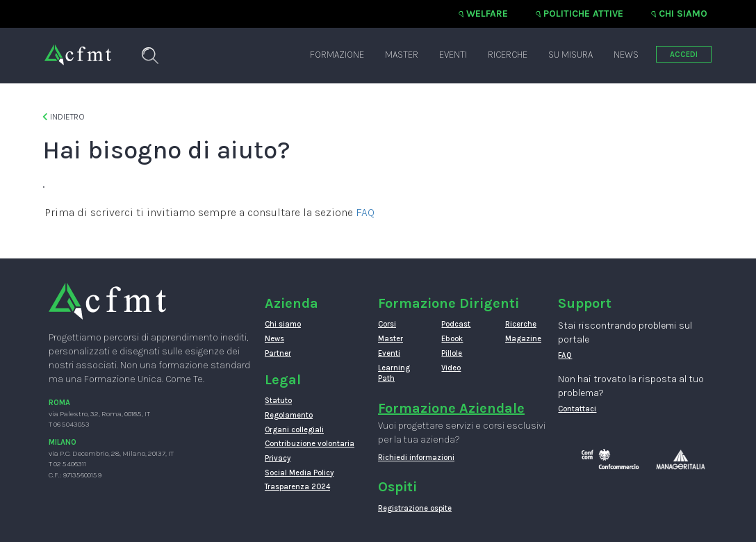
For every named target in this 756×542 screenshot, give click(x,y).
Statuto (278, 401)
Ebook (452, 339)
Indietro (64, 117)
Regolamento (289, 415)
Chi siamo (683, 14)
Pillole (452, 353)
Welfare (487, 14)
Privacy (278, 458)
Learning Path (394, 373)
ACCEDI (684, 55)
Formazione (337, 55)
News (626, 55)
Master (402, 55)
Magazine (523, 339)
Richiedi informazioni (416, 458)
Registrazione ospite (415, 508)
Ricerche (508, 55)
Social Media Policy (299, 473)
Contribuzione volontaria (310, 444)
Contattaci (577, 409)
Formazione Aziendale (451, 408)
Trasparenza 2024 (297, 487)
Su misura (570, 55)
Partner (278, 353)
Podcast (456, 324)
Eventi (453, 55)
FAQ (365, 212)
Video (451, 368)
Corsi (387, 324)
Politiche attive (583, 14)
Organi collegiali (294, 430)
